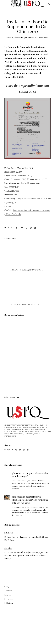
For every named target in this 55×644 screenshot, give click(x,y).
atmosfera (8, 548)
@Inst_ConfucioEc (13, 214)
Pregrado (8, 595)
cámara (17, 38)
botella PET (9, 533)
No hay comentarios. (40, 38)
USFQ (7, 587)
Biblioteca (9, 603)
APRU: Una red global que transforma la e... (28, 270)
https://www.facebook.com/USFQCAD (34, 199)
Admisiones (9, 591)
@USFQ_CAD (12, 203)
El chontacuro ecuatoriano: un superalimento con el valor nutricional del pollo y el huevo (30, 500)
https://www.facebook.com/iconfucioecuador (32, 210)
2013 (8, 38)
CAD (12, 38)
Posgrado (9, 599)
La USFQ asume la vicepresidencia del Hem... (28, 305)
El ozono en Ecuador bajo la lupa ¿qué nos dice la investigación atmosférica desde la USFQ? (26, 556)
